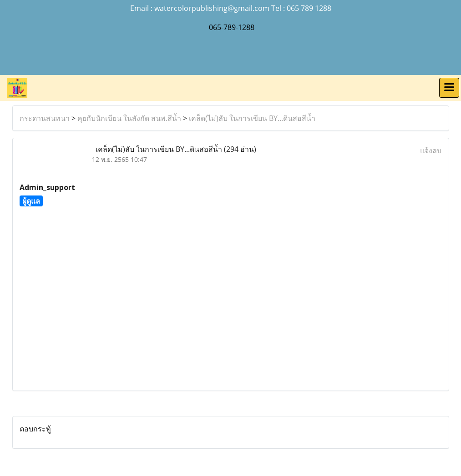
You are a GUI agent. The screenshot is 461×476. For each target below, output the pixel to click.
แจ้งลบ (431, 150)
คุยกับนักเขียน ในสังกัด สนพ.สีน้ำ (129, 118)
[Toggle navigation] (449, 88)
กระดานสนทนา (45, 118)
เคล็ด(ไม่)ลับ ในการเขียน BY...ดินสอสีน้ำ (252, 118)
